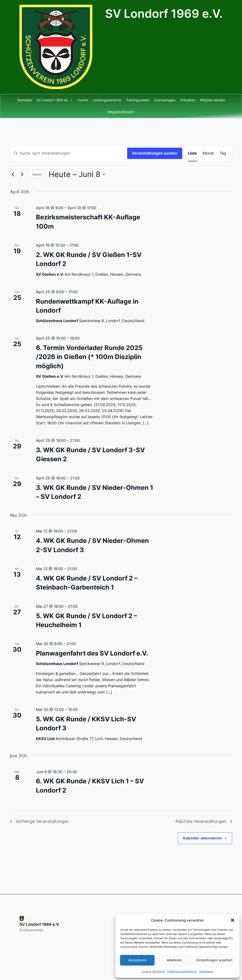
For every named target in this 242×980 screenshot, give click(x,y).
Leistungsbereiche (107, 100)
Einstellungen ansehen (214, 960)
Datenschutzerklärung (182, 971)
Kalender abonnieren (202, 838)
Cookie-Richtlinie (153, 971)
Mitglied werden (213, 100)
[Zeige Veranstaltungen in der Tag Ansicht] (223, 153)
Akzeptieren (137, 960)
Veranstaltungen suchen (155, 153)
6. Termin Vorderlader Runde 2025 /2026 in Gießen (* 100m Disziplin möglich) (89, 357)
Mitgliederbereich (121, 112)
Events (83, 100)
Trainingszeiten (138, 100)
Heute (37, 174)
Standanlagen (165, 100)
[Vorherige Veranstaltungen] (13, 174)
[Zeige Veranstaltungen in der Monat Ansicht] (208, 153)
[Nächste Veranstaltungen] (22, 174)
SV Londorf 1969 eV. (55, 100)
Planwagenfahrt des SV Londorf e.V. (92, 653)
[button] (233, 920)
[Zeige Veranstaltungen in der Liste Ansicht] (192, 153)
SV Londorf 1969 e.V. (164, 14)
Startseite (24, 100)
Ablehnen (174, 960)
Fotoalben (188, 100)
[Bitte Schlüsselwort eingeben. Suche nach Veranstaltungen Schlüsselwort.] (69, 153)
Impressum (206, 971)
